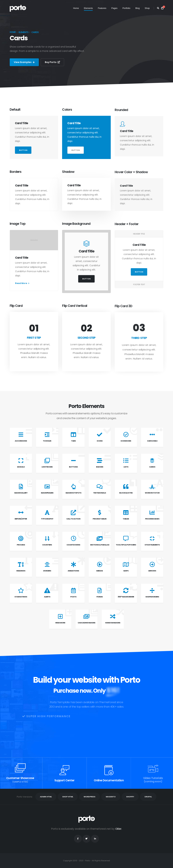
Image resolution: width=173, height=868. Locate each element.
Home (76, 8)
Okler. (119, 829)
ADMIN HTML (46, 797)
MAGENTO (111, 797)
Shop (147, 8)
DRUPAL (148, 797)
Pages (114, 8)
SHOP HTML (68, 797)
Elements (88, 8)
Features (102, 8)
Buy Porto (52, 62)
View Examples (24, 62)
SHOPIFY (130, 797)
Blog (138, 8)
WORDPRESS (89, 797)
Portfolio (126, 8)
